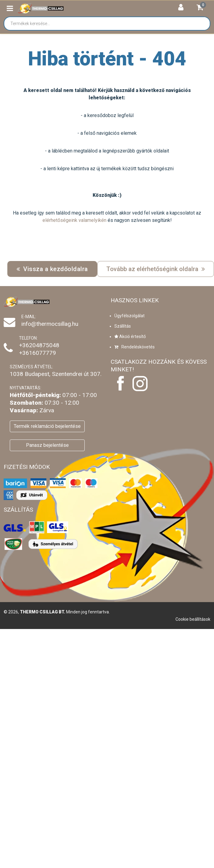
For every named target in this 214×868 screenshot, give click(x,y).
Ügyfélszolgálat (129, 316)
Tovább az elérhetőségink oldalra (156, 269)
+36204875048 (39, 345)
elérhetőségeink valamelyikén (74, 220)
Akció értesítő (130, 337)
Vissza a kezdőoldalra (52, 269)
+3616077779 (37, 353)
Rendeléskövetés (135, 347)
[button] (10, 8)
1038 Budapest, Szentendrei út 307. (56, 374)
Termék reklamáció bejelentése (47, 426)
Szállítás (123, 326)
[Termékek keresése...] (110, 24)
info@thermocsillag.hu (50, 324)
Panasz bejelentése (47, 445)
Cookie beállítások (193, 619)
